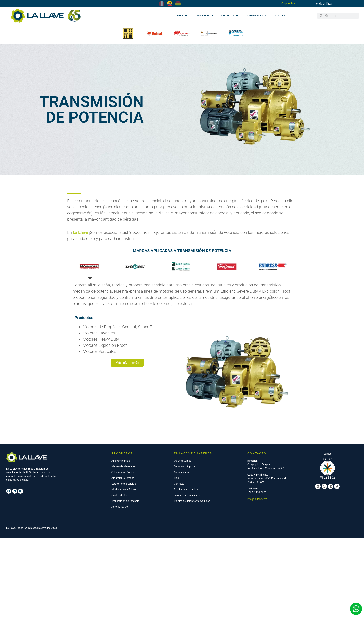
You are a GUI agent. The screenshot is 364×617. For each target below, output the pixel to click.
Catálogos (204, 16)
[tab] (90, 298)
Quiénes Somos (256, 15)
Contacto (281, 15)
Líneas (181, 16)
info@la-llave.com (257, 530)
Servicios (229, 16)
